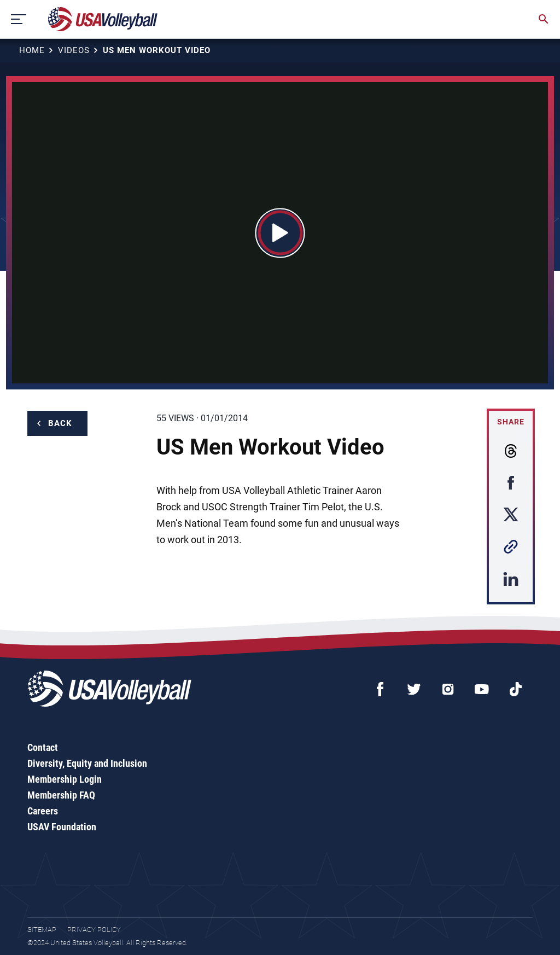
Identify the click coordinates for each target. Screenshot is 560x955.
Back (60, 423)
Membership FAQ (61, 795)
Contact (43, 747)
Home (32, 50)
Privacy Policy (94, 930)
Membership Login (65, 779)
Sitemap (42, 930)
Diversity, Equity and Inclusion (87, 763)
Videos (74, 50)
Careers (43, 811)
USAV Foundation (62, 827)
